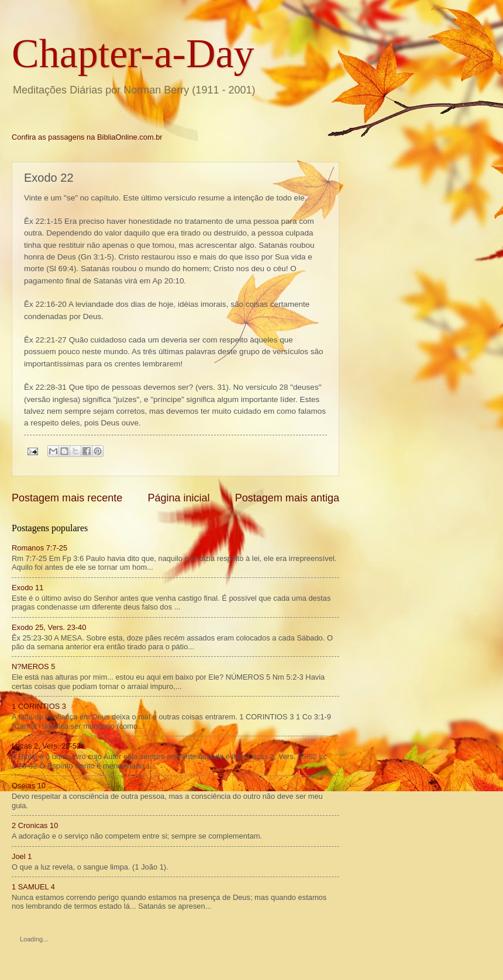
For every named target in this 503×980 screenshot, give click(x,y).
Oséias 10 (29, 786)
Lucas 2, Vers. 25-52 (46, 746)
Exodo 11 (27, 588)
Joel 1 (22, 856)
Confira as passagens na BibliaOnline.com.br (87, 137)
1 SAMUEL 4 (33, 887)
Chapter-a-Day (133, 53)
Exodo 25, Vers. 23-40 (49, 627)
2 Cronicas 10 (35, 825)
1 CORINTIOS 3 (39, 706)
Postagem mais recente (67, 498)
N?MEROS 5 (33, 666)
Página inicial (178, 498)
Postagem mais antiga (287, 498)
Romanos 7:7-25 (39, 548)
